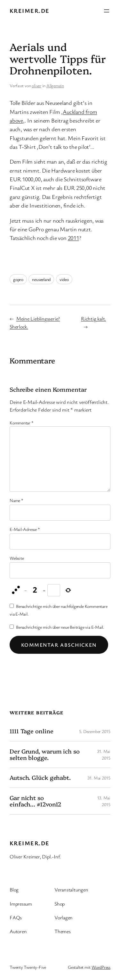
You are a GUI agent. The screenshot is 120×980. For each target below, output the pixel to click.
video (64, 279)
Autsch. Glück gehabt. (40, 778)
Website (17, 558)
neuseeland (41, 279)
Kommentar (22, 423)
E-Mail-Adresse (25, 529)
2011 (73, 238)
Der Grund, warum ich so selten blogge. (45, 755)
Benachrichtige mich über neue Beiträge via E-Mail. (60, 627)
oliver (36, 85)
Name (16, 500)
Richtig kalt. (93, 319)
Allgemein (55, 85)
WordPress (101, 967)
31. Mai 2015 (99, 778)
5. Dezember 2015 (95, 731)
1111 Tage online (31, 731)
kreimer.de (29, 11)
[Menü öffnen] (107, 11)
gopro (18, 279)
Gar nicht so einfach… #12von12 (36, 801)
